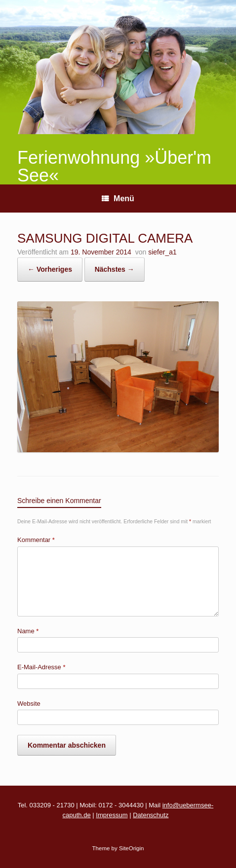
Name (28, 631)
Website (29, 704)
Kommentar (36, 540)
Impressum (112, 815)
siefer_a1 (162, 252)
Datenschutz (151, 815)
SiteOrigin (132, 848)
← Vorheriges (50, 269)
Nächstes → (115, 269)
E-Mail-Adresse (41, 667)
